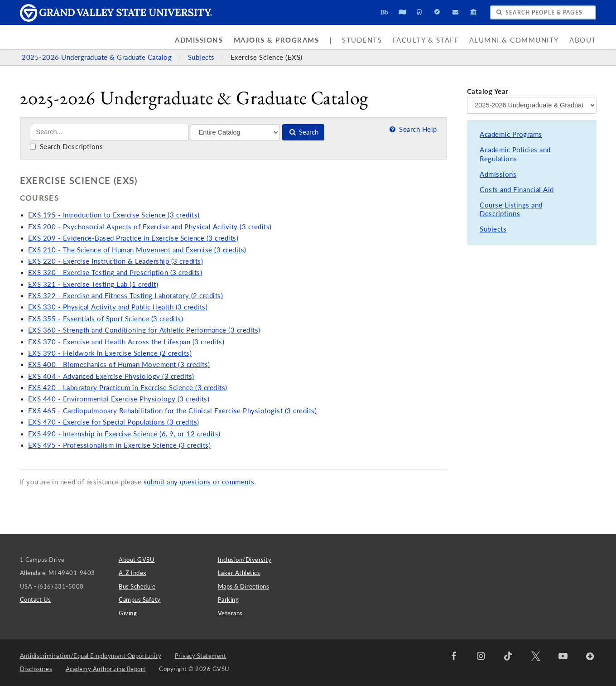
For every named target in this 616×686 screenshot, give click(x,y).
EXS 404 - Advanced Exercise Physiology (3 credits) (111, 376)
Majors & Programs (277, 40)
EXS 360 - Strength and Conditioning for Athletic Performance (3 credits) (144, 330)
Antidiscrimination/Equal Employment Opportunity (91, 656)
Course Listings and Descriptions (511, 210)
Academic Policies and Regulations (515, 154)
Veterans (230, 613)
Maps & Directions (244, 586)
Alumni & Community (514, 40)
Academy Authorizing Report (106, 669)
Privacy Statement (201, 656)
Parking (229, 599)
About (583, 40)
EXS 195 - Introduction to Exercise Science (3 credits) (114, 215)
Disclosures (36, 669)
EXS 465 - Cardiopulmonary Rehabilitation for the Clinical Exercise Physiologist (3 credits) (173, 411)
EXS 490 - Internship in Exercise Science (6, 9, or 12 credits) (124, 434)
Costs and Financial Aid (517, 190)
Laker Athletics (239, 573)
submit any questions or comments (199, 482)
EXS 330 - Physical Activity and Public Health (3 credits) (118, 307)
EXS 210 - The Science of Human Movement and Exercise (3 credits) (137, 250)
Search (303, 132)
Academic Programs (511, 134)
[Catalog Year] (532, 105)
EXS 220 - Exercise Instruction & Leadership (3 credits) (116, 261)
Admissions (199, 40)
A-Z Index (132, 573)
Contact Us (36, 599)
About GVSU (137, 560)
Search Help (412, 129)
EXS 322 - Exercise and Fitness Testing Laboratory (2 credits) (126, 296)
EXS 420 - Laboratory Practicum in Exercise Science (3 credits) (128, 388)
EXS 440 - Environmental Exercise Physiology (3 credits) (119, 399)
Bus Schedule (137, 586)
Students (362, 40)
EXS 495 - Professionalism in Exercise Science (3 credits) (120, 445)
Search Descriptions (66, 147)
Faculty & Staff (426, 40)
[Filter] (235, 132)
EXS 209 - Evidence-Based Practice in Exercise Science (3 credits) (133, 238)
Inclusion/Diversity (245, 560)
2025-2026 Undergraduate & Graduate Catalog (98, 57)
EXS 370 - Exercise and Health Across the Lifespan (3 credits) (126, 342)
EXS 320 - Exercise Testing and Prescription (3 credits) (115, 273)
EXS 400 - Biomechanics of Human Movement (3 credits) (119, 365)
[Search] (109, 132)
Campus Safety (140, 599)
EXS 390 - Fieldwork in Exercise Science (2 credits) (110, 353)
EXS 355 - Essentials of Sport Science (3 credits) (106, 319)
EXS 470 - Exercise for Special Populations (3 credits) (114, 422)
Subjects (202, 57)
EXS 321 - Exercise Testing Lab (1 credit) (93, 284)
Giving (128, 613)
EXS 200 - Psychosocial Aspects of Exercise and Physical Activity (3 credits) (150, 227)
